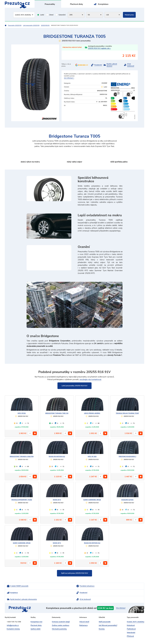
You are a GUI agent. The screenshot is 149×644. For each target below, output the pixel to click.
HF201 (22, 413)
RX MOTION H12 (57, 457)
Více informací (120, 602)
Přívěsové (130, 630)
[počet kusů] (30, 433)
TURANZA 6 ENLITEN (22, 457)
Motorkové (131, 619)
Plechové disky (76, 4)
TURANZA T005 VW (57, 413)
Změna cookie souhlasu (61, 619)
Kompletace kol (36, 615)
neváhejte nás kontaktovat (90, 379)
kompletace (95, 601)
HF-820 (92, 457)
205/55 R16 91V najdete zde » (99, 48)
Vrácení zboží (84, 615)
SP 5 (57, 500)
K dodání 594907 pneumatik (19, 586)
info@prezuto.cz (13, 619)
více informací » (69, 78)
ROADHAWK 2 (127, 457)
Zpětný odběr (36, 622)
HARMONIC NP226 (92, 500)
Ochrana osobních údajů (61, 615)
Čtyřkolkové (131, 622)
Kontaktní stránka (13, 622)
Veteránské (131, 626)
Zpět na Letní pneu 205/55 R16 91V (75, 573)
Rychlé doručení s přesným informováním (70, 593)
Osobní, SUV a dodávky (136, 615)
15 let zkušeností (131, 65)
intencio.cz (141, 639)
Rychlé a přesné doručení (112, 65)
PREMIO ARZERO (92, 413)
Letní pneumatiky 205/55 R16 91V (74, 386)
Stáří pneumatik (105, 615)
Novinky (102, 622)
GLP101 (127, 500)
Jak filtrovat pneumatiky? (108, 619)
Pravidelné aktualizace (64, 586)
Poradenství (98, 65)
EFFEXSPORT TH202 (22, 500)
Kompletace (103, 4)
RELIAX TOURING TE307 (127, 413)
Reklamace (83, 619)
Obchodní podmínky (59, 622)
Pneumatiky (50, 4)
